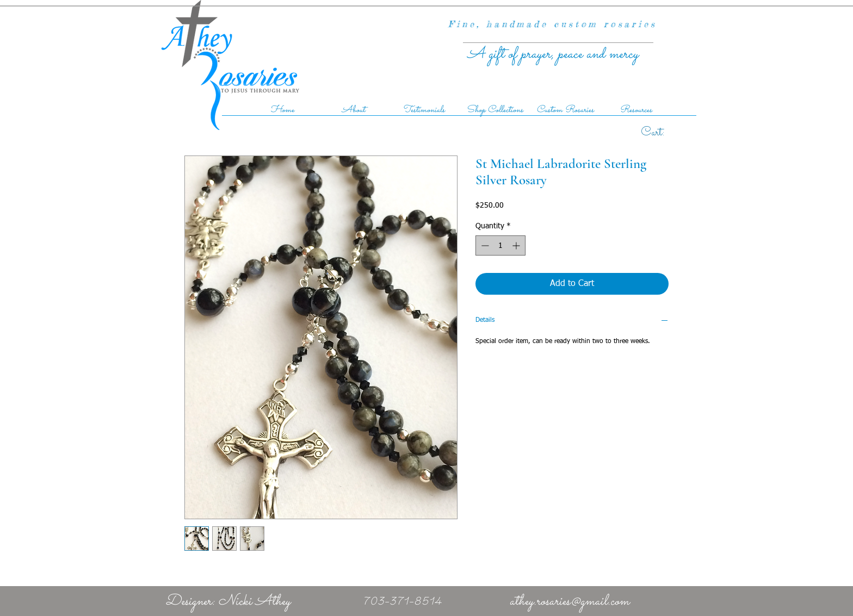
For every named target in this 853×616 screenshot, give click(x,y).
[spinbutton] (500, 245)
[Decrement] (484, 245)
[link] (665, 131)
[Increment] (517, 245)
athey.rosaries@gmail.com (570, 602)
